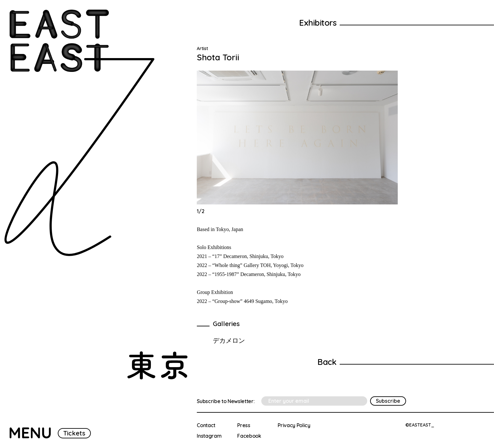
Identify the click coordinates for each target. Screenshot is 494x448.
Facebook (249, 436)
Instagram (209, 436)
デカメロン (229, 340)
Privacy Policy (294, 425)
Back (327, 362)
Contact (206, 425)
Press (244, 425)
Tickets (74, 433)
